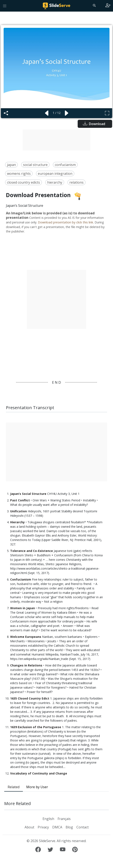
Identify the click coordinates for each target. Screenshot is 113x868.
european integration (55, 174)
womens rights (19, 174)
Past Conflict (20, 500)
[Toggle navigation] (5, 6)
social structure (35, 165)
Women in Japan (23, 608)
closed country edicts (23, 182)
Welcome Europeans (26, 637)
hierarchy (55, 182)
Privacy (43, 827)
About (29, 827)
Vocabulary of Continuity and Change (39, 773)
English (48, 819)
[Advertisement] (56, 140)
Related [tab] (14, 787)
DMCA (57, 827)
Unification (19, 511)
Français (64, 819)
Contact (83, 827)
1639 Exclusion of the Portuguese (36, 727)
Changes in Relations (26, 665)
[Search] (94, 5)
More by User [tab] (37, 787)
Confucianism (21, 579)
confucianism (65, 165)
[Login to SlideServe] (108, 6)
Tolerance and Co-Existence (32, 551)
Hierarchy (17, 522)
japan (11, 165)
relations (76, 182)
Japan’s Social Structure (28, 494)
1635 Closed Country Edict (30, 698)
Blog (69, 827)
